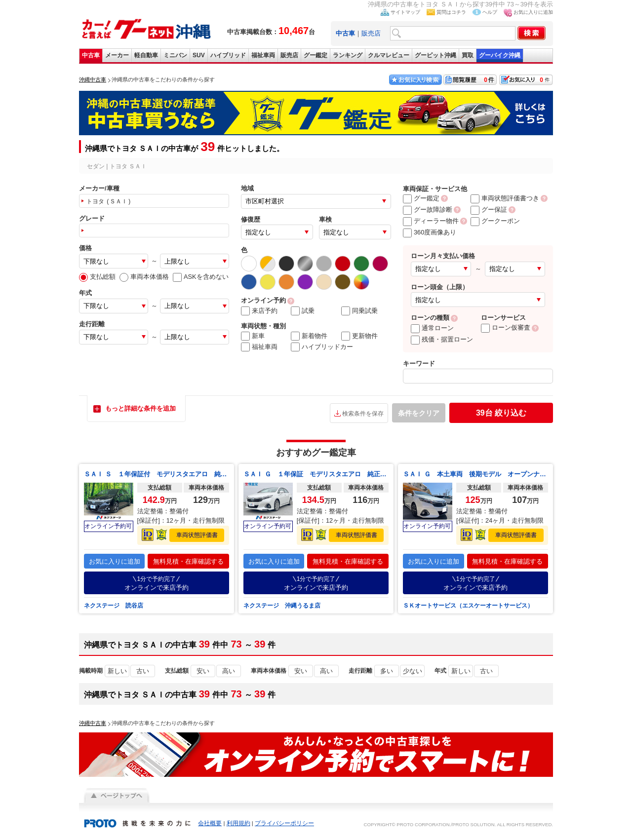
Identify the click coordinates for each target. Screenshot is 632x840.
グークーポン (495, 221)
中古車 (91, 55)
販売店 (371, 33)
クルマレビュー (389, 55)
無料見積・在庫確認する (188, 561)
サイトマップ (405, 12)
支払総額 (97, 277)
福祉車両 (263, 55)
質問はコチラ (451, 12)
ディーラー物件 (431, 221)
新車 (253, 336)
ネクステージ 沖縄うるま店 (282, 606)
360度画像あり (430, 232)
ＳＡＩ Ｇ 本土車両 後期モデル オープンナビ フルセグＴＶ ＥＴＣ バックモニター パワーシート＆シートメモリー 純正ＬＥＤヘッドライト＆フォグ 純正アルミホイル (475, 474)
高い (229, 671)
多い (387, 671)
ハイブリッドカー (322, 347)
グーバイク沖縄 (500, 55)
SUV (199, 55)
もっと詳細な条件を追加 (140, 408)
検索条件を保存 (363, 414)
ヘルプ (490, 12)
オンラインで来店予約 (157, 583)
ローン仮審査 (506, 327)
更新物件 (359, 336)
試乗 (303, 311)
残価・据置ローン (442, 339)
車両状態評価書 (197, 535)
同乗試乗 (359, 311)
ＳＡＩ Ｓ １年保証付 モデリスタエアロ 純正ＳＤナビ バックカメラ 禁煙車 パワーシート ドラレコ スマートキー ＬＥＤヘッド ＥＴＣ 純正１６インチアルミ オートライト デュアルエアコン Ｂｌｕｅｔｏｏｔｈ (157, 474)
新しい (117, 671)
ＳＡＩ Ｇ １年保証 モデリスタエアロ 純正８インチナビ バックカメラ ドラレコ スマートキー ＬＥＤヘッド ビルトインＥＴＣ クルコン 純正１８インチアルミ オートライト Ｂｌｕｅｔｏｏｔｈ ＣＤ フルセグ (316, 474)
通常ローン (432, 328)
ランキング (348, 55)
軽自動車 (146, 55)
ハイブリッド (228, 55)
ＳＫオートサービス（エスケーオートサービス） (468, 606)
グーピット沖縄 (435, 55)
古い (143, 671)
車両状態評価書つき (505, 198)
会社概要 (210, 823)
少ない (413, 671)
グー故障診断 (428, 210)
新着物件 (309, 336)
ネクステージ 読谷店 (114, 606)
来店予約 (259, 311)
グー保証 (489, 210)
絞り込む (501, 413)
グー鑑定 (316, 55)
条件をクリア (419, 413)
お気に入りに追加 (533, 12)
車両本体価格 (144, 277)
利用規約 (238, 823)
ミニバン (175, 55)
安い (203, 671)
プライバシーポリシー (284, 823)
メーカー (117, 55)
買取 (468, 55)
